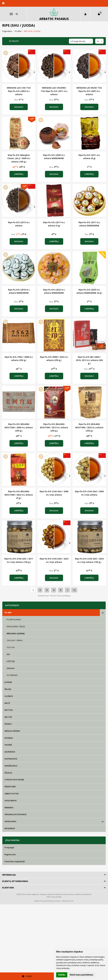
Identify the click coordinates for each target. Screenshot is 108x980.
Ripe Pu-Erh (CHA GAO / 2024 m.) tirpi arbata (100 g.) (89, 560)
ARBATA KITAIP (12, 794)
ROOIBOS (9, 738)
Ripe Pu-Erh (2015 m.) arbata (19, 224)
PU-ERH (8, 612)
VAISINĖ (8, 745)
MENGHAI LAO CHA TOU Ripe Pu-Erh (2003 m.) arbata (19, 91)
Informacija (9, 875)
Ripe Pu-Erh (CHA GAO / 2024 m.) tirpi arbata (54, 560)
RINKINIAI (11, 668)
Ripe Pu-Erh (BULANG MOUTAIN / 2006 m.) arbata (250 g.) (19, 427)
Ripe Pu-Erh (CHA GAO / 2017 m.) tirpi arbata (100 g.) (19, 560)
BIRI (8, 654)
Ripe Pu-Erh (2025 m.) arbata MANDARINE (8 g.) (89, 291)
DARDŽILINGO (11, 766)
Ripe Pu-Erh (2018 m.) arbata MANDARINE (19, 291)
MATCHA (9, 710)
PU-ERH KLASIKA (14, 619)
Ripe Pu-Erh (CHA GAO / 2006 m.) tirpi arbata (54, 493)
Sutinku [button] (62, 975)
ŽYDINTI (8, 724)
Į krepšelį (19, 174)
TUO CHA (11, 647)
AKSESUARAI (10, 821)
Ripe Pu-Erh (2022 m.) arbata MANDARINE (54, 291)
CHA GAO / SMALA (15, 640)
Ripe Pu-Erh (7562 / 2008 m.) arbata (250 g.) (19, 359)
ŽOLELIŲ (8, 773)
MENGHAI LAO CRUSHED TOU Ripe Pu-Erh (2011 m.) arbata (54, 91)
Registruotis (10, 854)
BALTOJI (8, 717)
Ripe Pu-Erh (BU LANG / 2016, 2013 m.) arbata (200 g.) (89, 360)
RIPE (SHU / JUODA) (16, 633)
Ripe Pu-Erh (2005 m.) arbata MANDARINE (54, 157)
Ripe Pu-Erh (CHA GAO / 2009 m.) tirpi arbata (89, 493)
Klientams (8, 888)
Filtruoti (14, 41)
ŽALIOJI (8, 689)
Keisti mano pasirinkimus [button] (82, 975)
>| (74, 590)
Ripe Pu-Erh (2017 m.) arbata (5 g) (54, 224)
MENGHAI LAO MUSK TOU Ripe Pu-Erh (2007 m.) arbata (89, 91)
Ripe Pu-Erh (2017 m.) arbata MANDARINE (89, 224)
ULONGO (9, 696)
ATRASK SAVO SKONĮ (14, 780)
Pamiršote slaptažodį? (15, 861)
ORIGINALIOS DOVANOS (16, 814)
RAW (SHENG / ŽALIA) (16, 626)
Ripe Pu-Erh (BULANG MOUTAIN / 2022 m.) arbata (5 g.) (19, 495)
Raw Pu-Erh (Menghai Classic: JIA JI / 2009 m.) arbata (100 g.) (19, 158)
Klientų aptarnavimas (15, 881)
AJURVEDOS (10, 752)
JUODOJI (8, 682)
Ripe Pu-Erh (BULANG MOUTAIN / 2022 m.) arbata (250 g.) (89, 427)
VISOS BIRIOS (11, 801)
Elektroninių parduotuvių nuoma (47, 901)
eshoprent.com (67, 901)
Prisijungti (9, 847)
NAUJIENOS (10, 828)
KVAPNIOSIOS (11, 759)
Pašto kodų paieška (54, 897)
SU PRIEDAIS (12, 675)
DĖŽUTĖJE (11, 661)
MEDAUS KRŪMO (12, 731)
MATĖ (7, 703)
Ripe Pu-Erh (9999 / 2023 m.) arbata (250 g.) (54, 359)
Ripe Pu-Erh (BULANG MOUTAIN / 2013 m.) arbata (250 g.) (54, 427)
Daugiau (19, 107)
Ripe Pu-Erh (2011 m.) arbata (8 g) (89, 157)
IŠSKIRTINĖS (10, 787)
